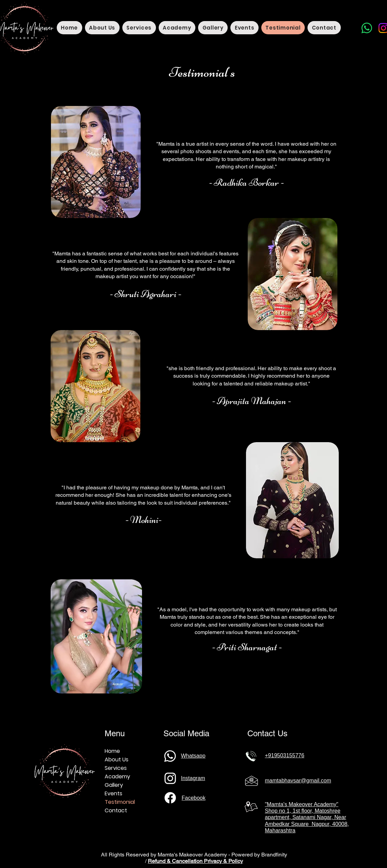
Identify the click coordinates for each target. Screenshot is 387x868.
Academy (117, 776)
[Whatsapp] (367, 28)
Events (113, 793)
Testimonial (120, 802)
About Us (117, 759)
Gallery (114, 785)
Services (116, 768)
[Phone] (170, 756)
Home (112, 751)
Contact (116, 810)
